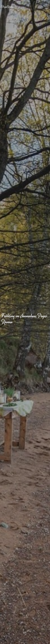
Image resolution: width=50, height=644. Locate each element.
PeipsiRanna (8, 7)
